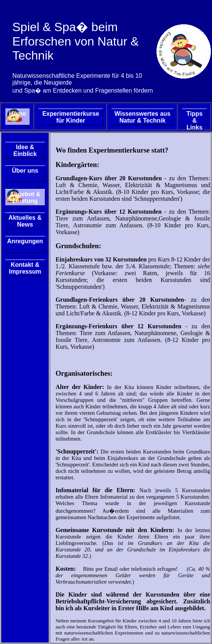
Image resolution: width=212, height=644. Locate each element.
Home (17, 114)
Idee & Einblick (25, 150)
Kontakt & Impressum (25, 268)
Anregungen (25, 241)
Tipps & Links (195, 118)
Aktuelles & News (25, 221)
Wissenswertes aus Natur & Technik (142, 117)
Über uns (25, 171)
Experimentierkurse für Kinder (70, 117)
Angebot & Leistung (25, 198)
